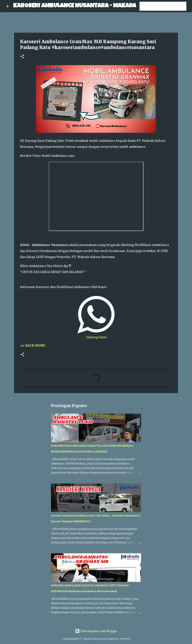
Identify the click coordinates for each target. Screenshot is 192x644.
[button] (22, 57)
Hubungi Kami (96, 337)
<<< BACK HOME (33, 345)
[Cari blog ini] (167, 6)
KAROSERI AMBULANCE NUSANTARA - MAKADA (75, 6)
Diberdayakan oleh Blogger (96, 631)
